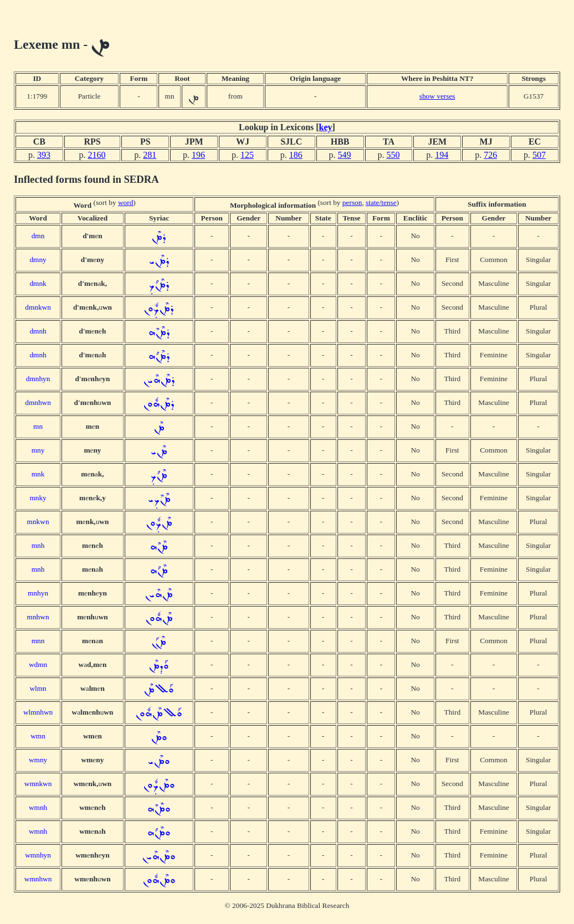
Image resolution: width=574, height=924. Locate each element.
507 (539, 155)
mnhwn (38, 617)
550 (393, 155)
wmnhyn (38, 855)
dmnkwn (38, 307)
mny (38, 450)
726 (490, 155)
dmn (38, 236)
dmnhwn (38, 402)
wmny (38, 760)
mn (38, 426)
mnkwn (38, 522)
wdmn (38, 664)
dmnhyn (38, 379)
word (125, 202)
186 (296, 155)
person (352, 202)
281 (150, 155)
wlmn (38, 688)
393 (44, 155)
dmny (38, 260)
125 (247, 155)
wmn (38, 736)
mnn (38, 641)
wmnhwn (38, 879)
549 (345, 155)
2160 (97, 155)
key (326, 127)
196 (198, 155)
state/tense (381, 202)
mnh (38, 545)
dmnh (38, 331)
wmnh (38, 807)
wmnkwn (38, 784)
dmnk (38, 283)
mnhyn (38, 593)
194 (442, 155)
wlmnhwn (38, 712)
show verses (437, 96)
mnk (38, 474)
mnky (38, 498)
